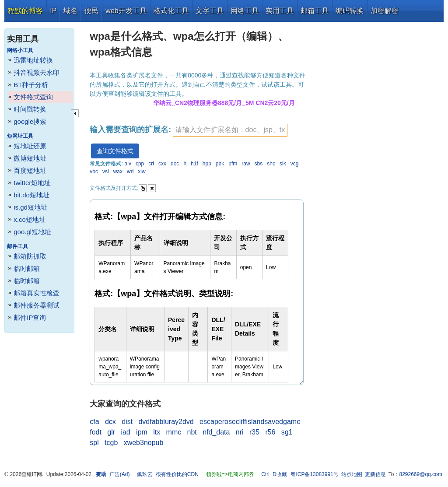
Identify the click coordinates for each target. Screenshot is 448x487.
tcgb (111, 443)
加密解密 (385, 11)
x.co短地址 (30, 219)
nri (240, 432)
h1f (194, 164)
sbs (259, 164)
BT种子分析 (31, 85)
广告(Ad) (120, 474)
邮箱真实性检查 (37, 293)
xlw (142, 172)
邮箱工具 (315, 11)
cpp (140, 164)
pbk (220, 164)
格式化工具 (171, 11)
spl (94, 443)
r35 (254, 432)
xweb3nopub (144, 443)
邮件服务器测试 (37, 305)
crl (151, 164)
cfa (94, 422)
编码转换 (350, 11)
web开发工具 (126, 11)
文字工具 (210, 11)
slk (283, 164)
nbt (192, 432)
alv (128, 164)
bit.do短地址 (31, 195)
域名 (70, 11)
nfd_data (216, 432)
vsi (106, 172)
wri (130, 172)
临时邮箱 (27, 268)
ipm (142, 432)
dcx (110, 422)
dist (127, 422)
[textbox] (230, 130)
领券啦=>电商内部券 (230, 474)
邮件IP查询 (30, 317)
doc (175, 164)
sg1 (287, 432)
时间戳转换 (30, 109)
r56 (270, 432)
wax (118, 172)
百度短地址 (30, 170)
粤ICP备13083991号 (314, 474)
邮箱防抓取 (30, 256)
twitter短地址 (32, 183)
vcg (295, 164)
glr (111, 432)
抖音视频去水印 (37, 72)
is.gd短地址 (30, 207)
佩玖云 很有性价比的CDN (168, 474)
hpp (207, 164)
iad (125, 432)
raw (246, 164)
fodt (96, 432)
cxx (162, 164)
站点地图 (352, 474)
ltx (157, 432)
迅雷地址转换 (33, 60)
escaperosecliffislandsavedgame (250, 422)
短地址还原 (30, 146)
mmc (174, 432)
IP (53, 11)
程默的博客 (25, 11)
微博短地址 (30, 158)
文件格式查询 (33, 97)
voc (94, 172)
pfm (233, 164)
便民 (91, 11)
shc (271, 164)
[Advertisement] (376, 153)
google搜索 (30, 121)
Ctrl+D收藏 (274, 474)
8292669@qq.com (421, 474)
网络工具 (245, 11)
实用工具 (280, 11)
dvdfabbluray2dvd (166, 422)
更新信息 (375, 474)
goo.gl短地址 (32, 232)
